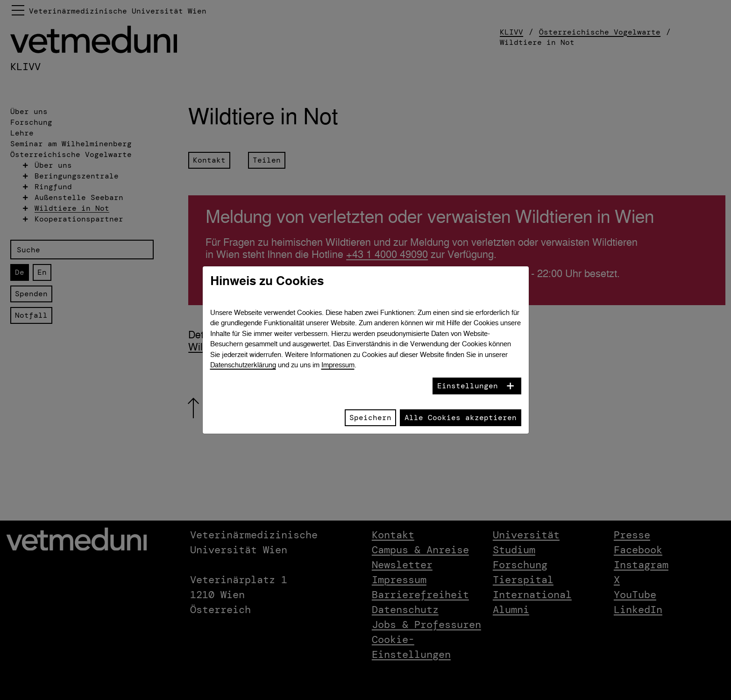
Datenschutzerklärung (243, 365)
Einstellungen (468, 386)
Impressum (338, 365)
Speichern (370, 418)
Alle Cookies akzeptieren (461, 418)
